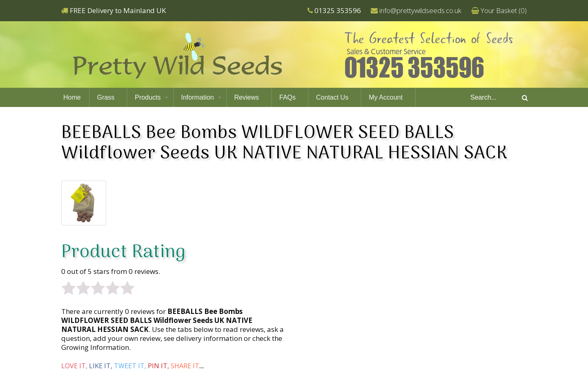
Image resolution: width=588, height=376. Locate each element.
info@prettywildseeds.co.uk (420, 10)
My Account (386, 97)
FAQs (287, 97)
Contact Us (332, 97)
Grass (106, 97)
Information (198, 97)
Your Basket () (504, 10)
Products (148, 97)
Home (72, 97)
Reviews (247, 97)
